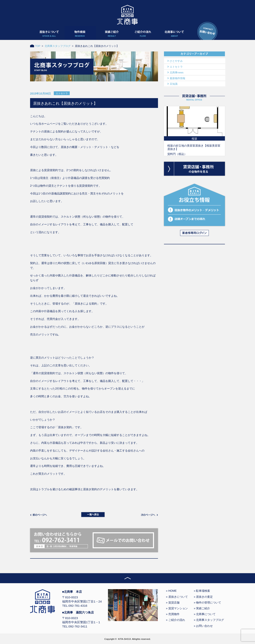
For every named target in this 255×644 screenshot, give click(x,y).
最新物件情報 (178, 78)
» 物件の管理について (208, 603)
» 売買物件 (173, 614)
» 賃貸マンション (177, 608)
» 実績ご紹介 (202, 608)
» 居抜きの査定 (203, 597)
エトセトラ (176, 67)
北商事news (177, 72)
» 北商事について (205, 614)
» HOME (171, 591)
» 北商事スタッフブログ (209, 620)
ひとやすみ (176, 61)
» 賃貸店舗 (173, 603)
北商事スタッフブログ (58, 46)
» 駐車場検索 (202, 591)
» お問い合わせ (203, 626)
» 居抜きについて (177, 597)
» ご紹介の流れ (176, 620)
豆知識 (174, 84)
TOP (38, 46)
